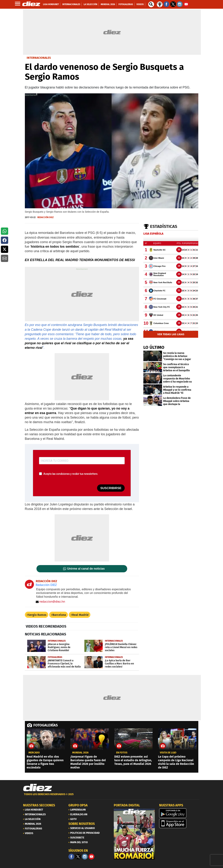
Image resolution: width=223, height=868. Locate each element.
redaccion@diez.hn (50, 602)
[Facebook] (71, 857)
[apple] (180, 823)
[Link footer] (38, 788)
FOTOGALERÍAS (46, 725)
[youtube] (91, 857)
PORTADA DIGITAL (127, 805)
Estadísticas (164, 226)
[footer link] (112, 796)
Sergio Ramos (37, 615)
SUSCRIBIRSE (111, 488)
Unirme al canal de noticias (86, 569)
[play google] (180, 813)
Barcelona (59, 615)
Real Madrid (80, 615)
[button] (5, 231)
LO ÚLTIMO (154, 347)
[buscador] (151, 4)
